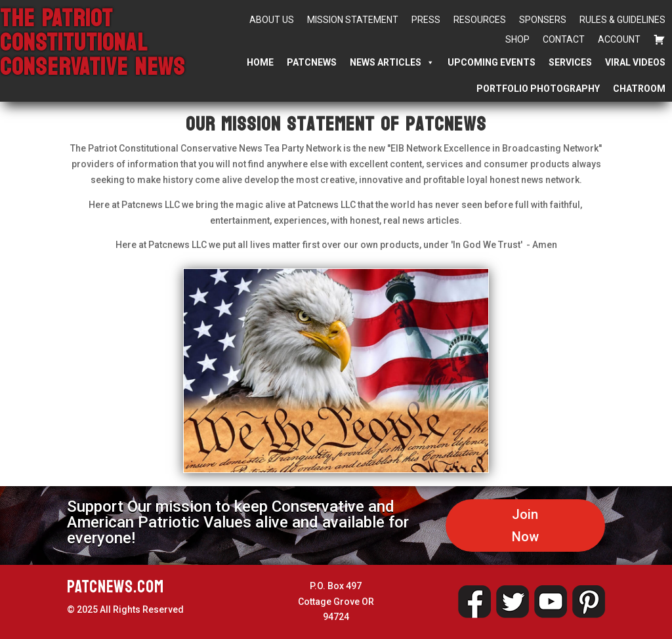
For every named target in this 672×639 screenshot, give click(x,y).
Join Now (525, 526)
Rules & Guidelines (622, 20)
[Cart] (660, 39)
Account (619, 39)
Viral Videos (635, 62)
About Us (272, 20)
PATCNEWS (312, 62)
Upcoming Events (492, 62)
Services (570, 62)
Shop (517, 39)
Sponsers (543, 20)
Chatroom (639, 89)
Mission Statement (353, 20)
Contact (564, 39)
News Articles (392, 62)
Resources (480, 20)
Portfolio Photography (538, 89)
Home (260, 62)
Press (426, 20)
